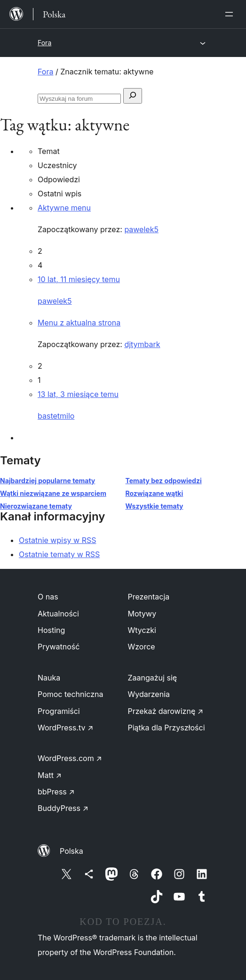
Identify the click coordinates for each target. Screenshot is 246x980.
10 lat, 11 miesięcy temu (79, 279)
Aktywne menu (64, 208)
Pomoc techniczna (71, 694)
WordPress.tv (65, 728)
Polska (71, 851)
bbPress (56, 792)
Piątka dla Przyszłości (167, 728)
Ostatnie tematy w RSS (59, 554)
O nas (48, 597)
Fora (44, 43)
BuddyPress (63, 808)
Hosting (51, 630)
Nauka (49, 678)
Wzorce (142, 647)
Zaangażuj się (153, 678)
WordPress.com (70, 758)
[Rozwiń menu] (231, 14)
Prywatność (59, 647)
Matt (50, 775)
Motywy (142, 614)
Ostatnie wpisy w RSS (58, 540)
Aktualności (58, 614)
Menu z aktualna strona (79, 323)
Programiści (59, 711)
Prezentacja (149, 597)
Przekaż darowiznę (166, 711)
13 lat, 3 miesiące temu (78, 394)
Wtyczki (142, 630)
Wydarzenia (149, 694)
